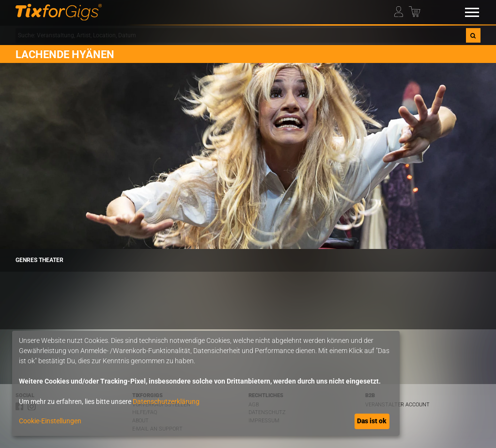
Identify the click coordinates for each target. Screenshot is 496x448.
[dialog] (206, 383)
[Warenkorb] (416, 10)
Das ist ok (372, 421)
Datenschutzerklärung (166, 402)
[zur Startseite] (59, 12)
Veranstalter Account (397, 405)
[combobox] (241, 35)
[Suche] (473, 35)
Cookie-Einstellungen (50, 421)
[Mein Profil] (401, 10)
